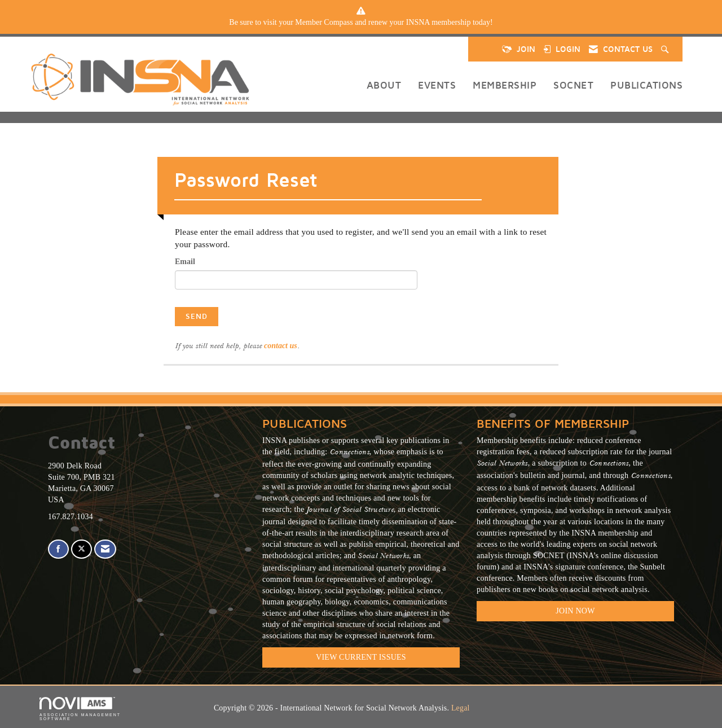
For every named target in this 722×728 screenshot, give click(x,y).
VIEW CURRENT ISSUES (361, 657)
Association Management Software (80, 709)
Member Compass (324, 22)
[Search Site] (666, 49)
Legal (461, 708)
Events (437, 85)
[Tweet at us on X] (82, 549)
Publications (646, 85)
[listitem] (361, 23)
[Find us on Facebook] (58, 549)
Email (185, 262)
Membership (505, 85)
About (384, 85)
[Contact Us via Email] (105, 549)
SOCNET (573, 85)
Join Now (575, 611)
